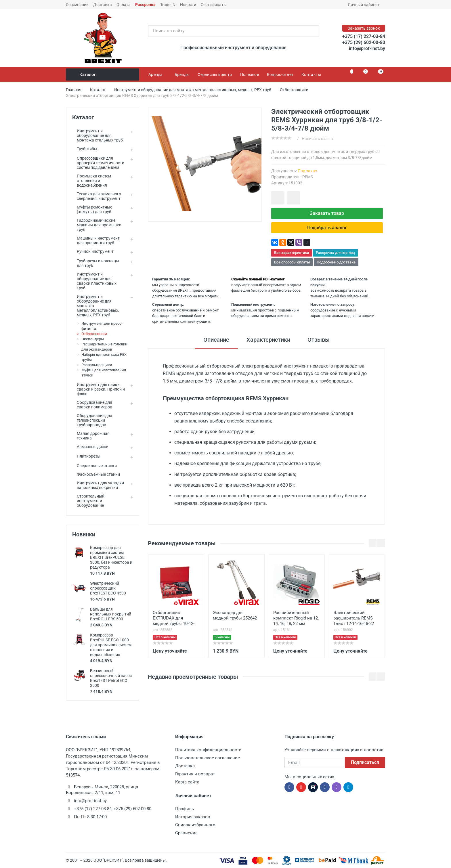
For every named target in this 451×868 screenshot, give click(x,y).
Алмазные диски (90, 447)
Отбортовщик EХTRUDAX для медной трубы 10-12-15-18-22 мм (174, 619)
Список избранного (195, 825)
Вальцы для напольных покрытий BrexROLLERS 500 (111, 614)
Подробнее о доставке (336, 262)
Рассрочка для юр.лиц (335, 253)
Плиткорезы (86, 456)
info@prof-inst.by (367, 48)
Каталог (103, 74)
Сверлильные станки (94, 466)
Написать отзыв (317, 139)
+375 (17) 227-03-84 (364, 36)
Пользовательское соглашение (208, 758)
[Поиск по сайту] (228, 31)
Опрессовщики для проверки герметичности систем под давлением (98, 163)
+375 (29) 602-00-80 (364, 42)
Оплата (124, 5)
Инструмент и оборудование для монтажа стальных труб (98, 135)
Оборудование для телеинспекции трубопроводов (92, 420)
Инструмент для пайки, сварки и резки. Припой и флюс (99, 389)
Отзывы (319, 340)
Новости (188, 5)
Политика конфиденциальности (208, 750)
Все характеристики (292, 253)
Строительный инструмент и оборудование (88, 501)
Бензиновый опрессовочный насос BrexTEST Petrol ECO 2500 (111, 678)
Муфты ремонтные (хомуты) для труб (92, 209)
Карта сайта (187, 782)
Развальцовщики (97, 365)
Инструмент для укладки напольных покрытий (98, 485)
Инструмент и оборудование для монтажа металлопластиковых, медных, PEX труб (96, 306)
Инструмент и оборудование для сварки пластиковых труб (94, 281)
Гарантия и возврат (195, 774)
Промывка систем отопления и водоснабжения (92, 181)
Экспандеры (93, 339)
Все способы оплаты (292, 262)
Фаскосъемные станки (96, 474)
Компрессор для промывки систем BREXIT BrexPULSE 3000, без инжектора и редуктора (111, 557)
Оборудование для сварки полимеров (92, 405)
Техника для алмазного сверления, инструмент (97, 196)
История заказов (193, 817)
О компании (77, 5)
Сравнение (186, 833)
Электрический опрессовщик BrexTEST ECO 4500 (108, 588)
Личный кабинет (365, 5)
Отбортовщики (94, 334)
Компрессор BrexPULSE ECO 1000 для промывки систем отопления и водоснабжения (111, 645)
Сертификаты (214, 5)
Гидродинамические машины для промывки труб (97, 225)
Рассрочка (145, 5)
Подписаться (365, 762)
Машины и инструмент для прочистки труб (96, 240)
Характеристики (268, 340)
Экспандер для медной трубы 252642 (235, 615)
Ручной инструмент (93, 251)
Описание (216, 340)
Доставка (103, 5)
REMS (308, 177)
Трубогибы (85, 149)
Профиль (185, 809)
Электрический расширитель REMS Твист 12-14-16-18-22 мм (354, 619)
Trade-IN (168, 5)
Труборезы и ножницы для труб (96, 263)
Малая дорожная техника (91, 436)
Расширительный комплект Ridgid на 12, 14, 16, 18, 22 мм (296, 618)
